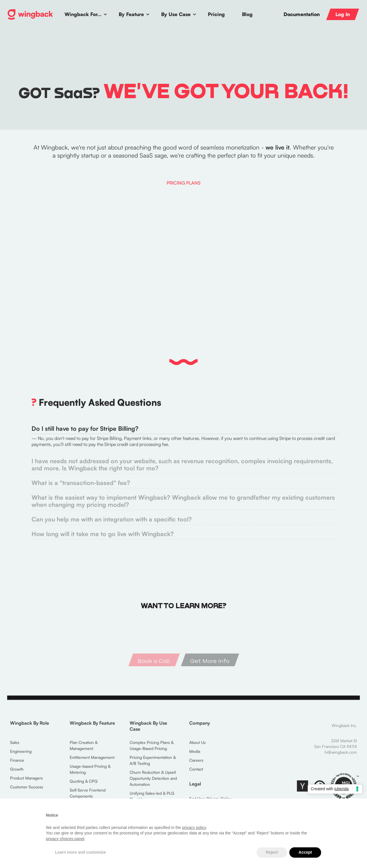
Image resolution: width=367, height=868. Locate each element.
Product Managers (26, 783)
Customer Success (27, 792)
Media (195, 756)
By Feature (131, 14)
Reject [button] (272, 852)
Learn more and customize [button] (80, 852)
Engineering (21, 756)
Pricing (216, 14)
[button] (86, 14)
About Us (197, 748)
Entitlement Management (92, 763)
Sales (15, 748)
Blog (247, 14)
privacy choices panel (65, 839)
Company (200, 728)
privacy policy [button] (194, 828)
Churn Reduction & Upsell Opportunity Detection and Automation (153, 783)
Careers (196, 765)
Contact (196, 774)
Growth (17, 774)
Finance (17, 765)
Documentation (302, 14)
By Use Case (176, 14)
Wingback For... (83, 14)
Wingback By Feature (92, 728)
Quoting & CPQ (84, 786)
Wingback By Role (30, 728)
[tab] (183, 443)
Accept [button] (305, 852)
